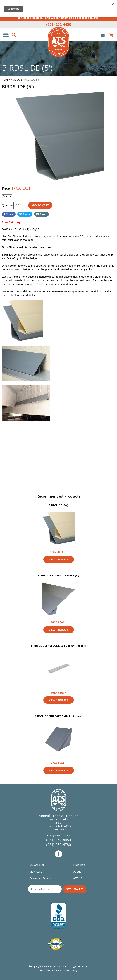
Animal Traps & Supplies (58, 42)
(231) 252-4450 (59, 24)
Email (42, 214)
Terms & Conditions (50, 970)
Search (14, 35)
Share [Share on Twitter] (25, 214)
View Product (58, 528)
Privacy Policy (70, 970)
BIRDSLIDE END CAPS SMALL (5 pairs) (59, 716)
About (77, 871)
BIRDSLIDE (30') (59, 505)
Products (79, 865)
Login (103, 35)
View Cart (36, 871)
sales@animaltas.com (59, 836)
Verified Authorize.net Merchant (56, 944)
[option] (58, 136)
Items (111, 35)
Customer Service (41, 878)
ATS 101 (79, 878)
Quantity (8, 205)
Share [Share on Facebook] (9, 214)
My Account (37, 865)
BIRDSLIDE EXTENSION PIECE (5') (59, 575)
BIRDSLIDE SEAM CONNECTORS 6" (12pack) (59, 646)
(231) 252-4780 (58, 845)
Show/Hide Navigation (6, 35)
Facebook (58, 854)
